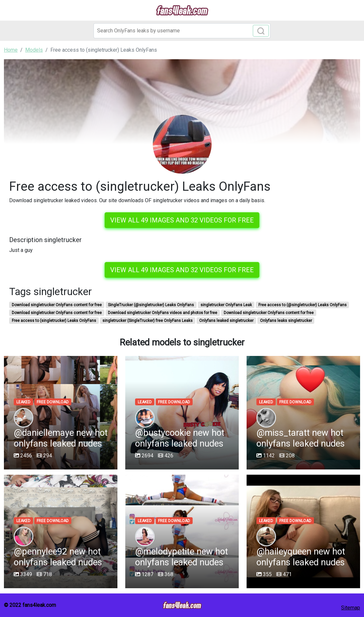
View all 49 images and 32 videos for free (182, 220)
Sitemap (351, 608)
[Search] (182, 31)
